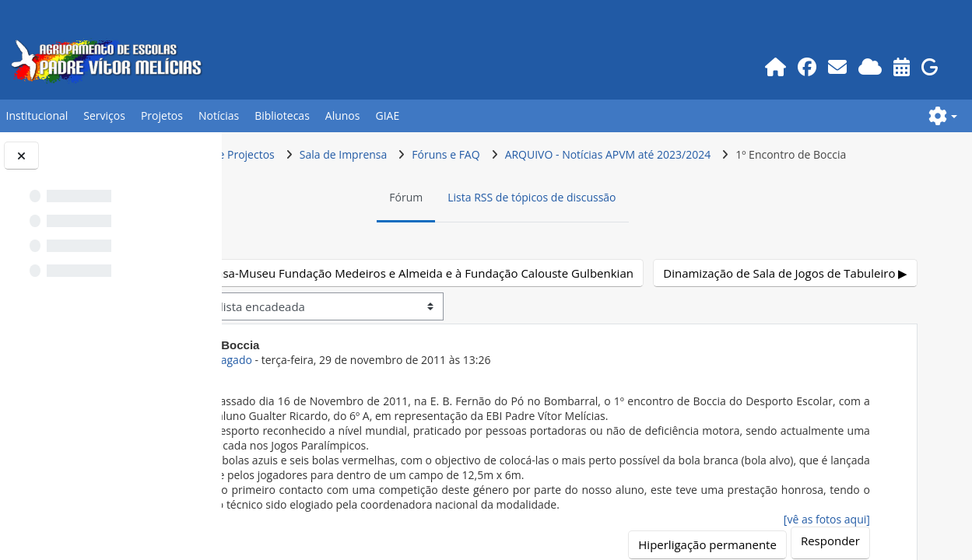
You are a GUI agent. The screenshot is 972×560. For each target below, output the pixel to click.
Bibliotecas (282, 115)
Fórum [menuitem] (492, 227)
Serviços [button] (104, 115)
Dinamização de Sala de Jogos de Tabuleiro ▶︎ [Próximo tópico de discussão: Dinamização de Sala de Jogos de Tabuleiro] (788, 331)
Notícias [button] (219, 115)
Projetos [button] (162, 115)
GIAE (387, 115)
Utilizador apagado (375, 418)
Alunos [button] (343, 115)
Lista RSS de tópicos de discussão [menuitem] (618, 227)
